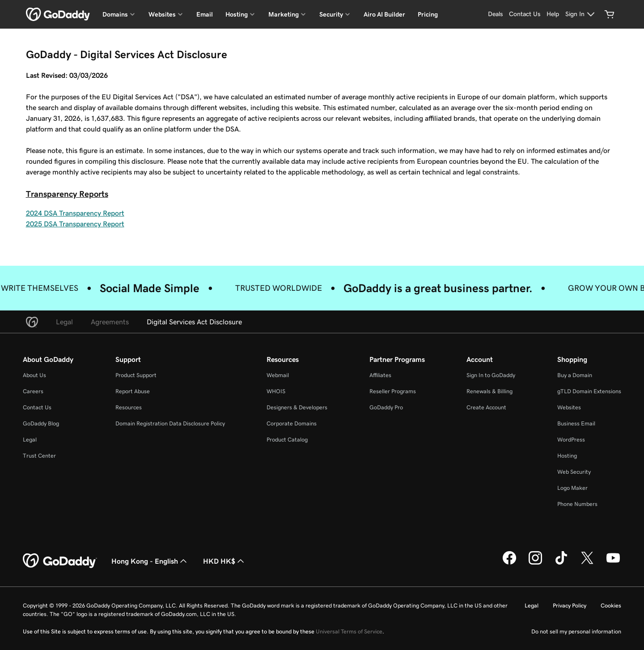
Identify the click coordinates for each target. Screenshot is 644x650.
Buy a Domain (575, 375)
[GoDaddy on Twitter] (587, 563)
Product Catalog (287, 440)
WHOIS (276, 391)
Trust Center (39, 456)
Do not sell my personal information (576, 631)
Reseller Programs (393, 391)
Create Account (486, 407)
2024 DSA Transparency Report (75, 213)
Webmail (278, 375)
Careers (33, 391)
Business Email (576, 423)
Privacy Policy (570, 605)
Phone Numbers (577, 504)
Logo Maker (572, 488)
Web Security (574, 472)
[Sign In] (581, 14)
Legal (30, 440)
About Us (34, 375)
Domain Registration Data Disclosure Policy (170, 423)
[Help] (553, 14)
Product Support (136, 375)
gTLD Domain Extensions (589, 391)
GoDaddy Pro (386, 407)
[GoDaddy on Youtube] (613, 563)
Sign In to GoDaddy (491, 375)
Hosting (567, 456)
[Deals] (495, 14)
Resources (129, 407)
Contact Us (37, 407)
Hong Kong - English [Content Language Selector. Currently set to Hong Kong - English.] (150, 561)
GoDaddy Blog (41, 423)
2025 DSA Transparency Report (75, 224)
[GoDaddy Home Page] (60, 561)
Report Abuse (133, 391)
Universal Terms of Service (349, 631)
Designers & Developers (297, 407)
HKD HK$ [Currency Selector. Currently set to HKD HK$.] (225, 561)
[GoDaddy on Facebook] (509, 563)
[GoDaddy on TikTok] (561, 563)
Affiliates (380, 375)
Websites (569, 407)
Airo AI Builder (384, 14)
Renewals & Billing (489, 391)
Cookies (611, 605)
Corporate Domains (292, 423)
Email (205, 14)
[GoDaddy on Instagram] (535, 563)
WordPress (571, 440)
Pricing (428, 14)
